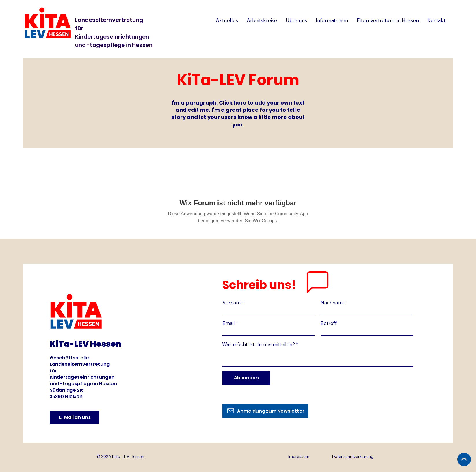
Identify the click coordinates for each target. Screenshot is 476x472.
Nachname (333, 302)
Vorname (233, 302)
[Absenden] (246, 378)
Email (229, 323)
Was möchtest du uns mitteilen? (259, 344)
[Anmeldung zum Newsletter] (265, 411)
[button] (388, 20)
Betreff (329, 323)
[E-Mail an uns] (74, 417)
